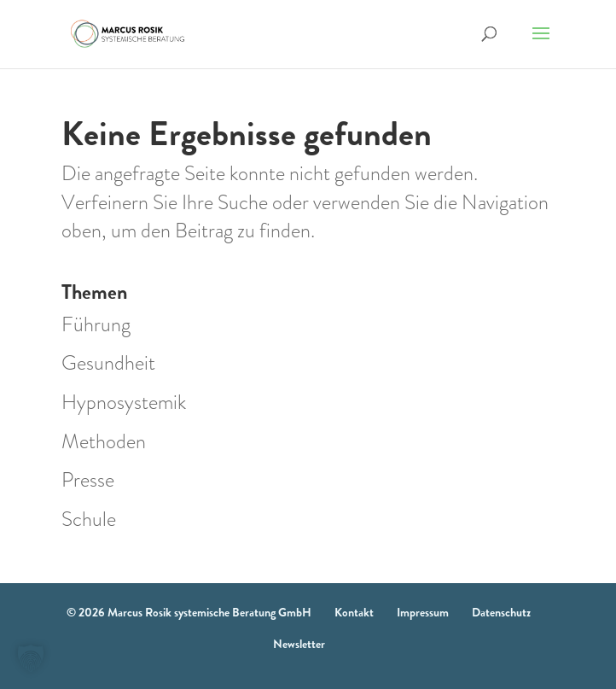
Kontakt (354, 612)
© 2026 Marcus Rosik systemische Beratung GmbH (189, 612)
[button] (31, 658)
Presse (88, 480)
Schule (89, 519)
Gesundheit (108, 363)
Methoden (104, 441)
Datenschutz (501, 612)
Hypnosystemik (124, 402)
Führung (96, 324)
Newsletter (299, 644)
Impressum (423, 612)
